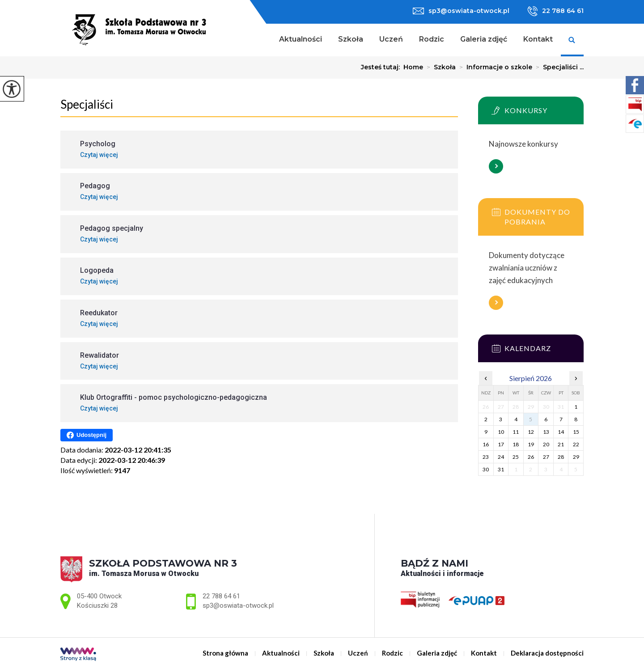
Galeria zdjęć (484, 39)
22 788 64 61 (555, 11)
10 (501, 432)
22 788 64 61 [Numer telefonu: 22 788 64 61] (221, 596)
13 (546, 432)
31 (501, 469)
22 (576, 444)
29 (576, 457)
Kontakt (538, 39)
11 (516, 432)
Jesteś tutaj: (382, 67)
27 (546, 457)
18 (516, 444)
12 (531, 432)
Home (413, 67)
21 (561, 444)
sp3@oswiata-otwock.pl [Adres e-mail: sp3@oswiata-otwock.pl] (238, 605)
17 (501, 444)
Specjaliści (87, 104)
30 (486, 469)
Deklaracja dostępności (547, 653)
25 (516, 457)
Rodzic (432, 39)
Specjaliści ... (558, 67)
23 (486, 457)
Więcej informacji (496, 166)
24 (501, 457)
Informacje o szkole (494, 67)
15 (576, 432)
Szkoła (351, 39)
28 (561, 457)
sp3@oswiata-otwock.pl (461, 11)
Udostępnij (87, 435)
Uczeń (391, 39)
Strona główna (260, 40)
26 (531, 457)
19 (531, 444)
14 (561, 432)
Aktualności (301, 39)
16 (486, 444)
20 (546, 444)
